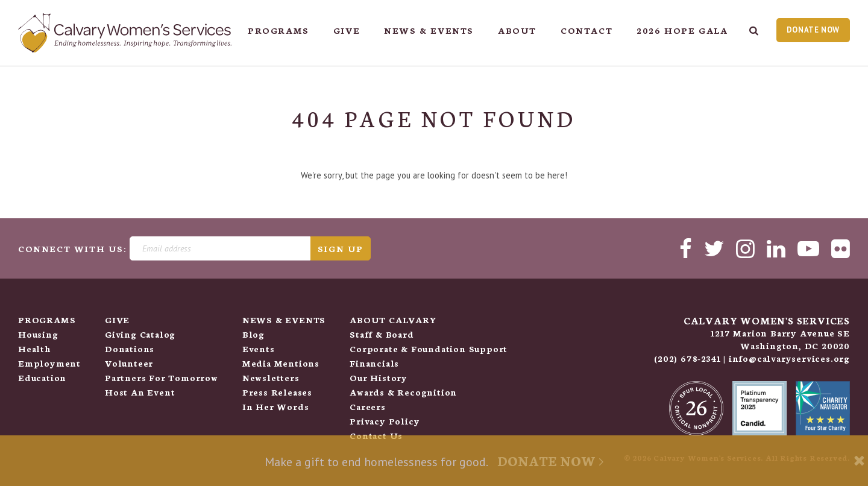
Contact (587, 30)
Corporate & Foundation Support (429, 349)
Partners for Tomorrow (162, 377)
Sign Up (341, 248)
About (517, 30)
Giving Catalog (140, 334)
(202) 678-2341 (687, 358)
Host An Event (140, 392)
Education (42, 377)
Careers (368, 406)
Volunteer (129, 363)
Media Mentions (281, 363)
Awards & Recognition (403, 392)
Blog (253, 334)
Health (35, 349)
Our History (379, 377)
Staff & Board (382, 334)
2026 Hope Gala (682, 30)
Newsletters (271, 377)
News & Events (429, 30)
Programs (278, 30)
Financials (374, 363)
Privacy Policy (385, 421)
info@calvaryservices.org (789, 358)
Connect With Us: (73, 248)
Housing (38, 334)
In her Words (276, 406)
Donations (130, 349)
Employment (49, 363)
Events (259, 349)
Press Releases (277, 392)
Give (347, 30)
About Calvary (393, 320)
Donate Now (813, 30)
